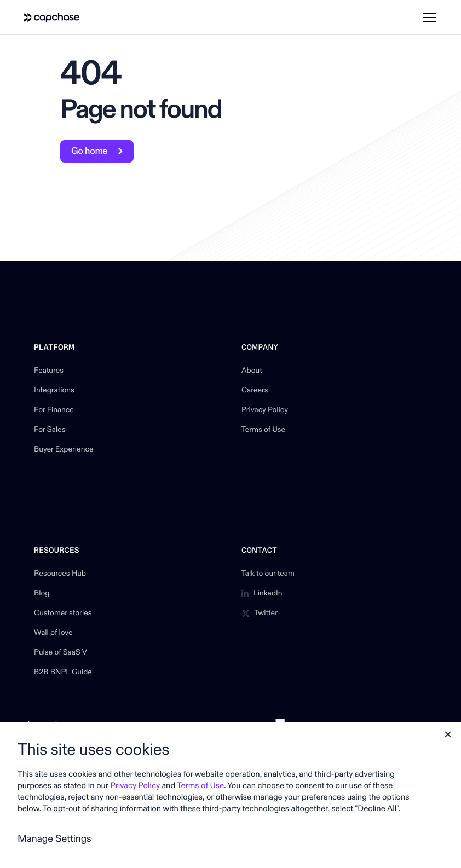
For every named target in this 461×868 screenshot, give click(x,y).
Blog (42, 594)
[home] (52, 18)
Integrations (54, 391)
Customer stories (63, 614)
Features (49, 371)
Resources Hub (60, 574)
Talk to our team (268, 574)
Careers (255, 391)
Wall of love (53, 633)
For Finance (54, 410)
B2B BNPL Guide (63, 673)
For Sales (50, 430)
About (252, 371)
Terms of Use (263, 430)
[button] (427, 18)
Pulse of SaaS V (60, 653)
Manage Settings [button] (54, 839)
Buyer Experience (64, 450)
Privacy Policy (265, 410)
